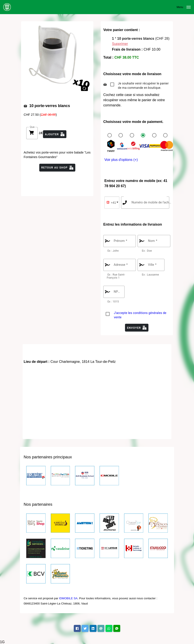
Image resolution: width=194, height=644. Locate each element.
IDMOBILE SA (68, 598)
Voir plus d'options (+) (121, 160)
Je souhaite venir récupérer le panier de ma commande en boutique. (143, 86)
